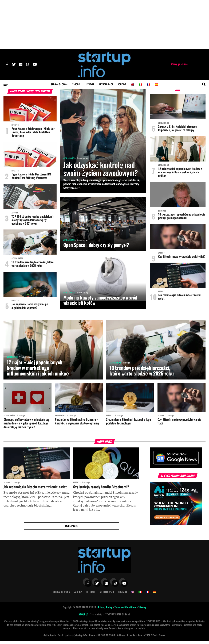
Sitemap (142, 611)
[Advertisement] (105, 24)
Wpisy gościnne (179, 64)
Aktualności (106, 84)
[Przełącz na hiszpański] (157, 85)
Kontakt (122, 84)
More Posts (72, 529)
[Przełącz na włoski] (141, 85)
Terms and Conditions (126, 611)
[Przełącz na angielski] (133, 85)
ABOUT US (84, 618)
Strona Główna (59, 84)
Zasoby (76, 84)
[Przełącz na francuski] (149, 85)
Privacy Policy (106, 611)
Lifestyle (89, 84)
